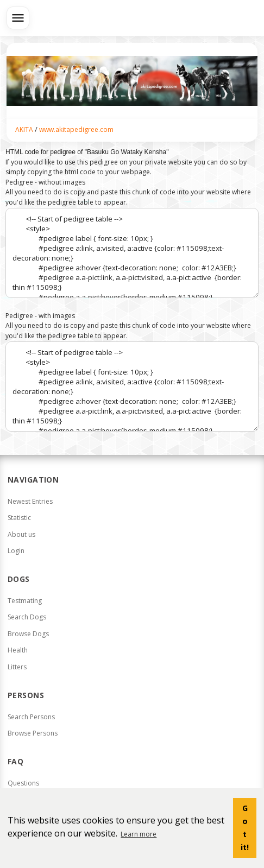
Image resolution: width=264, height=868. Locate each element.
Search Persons (31, 717)
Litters (17, 667)
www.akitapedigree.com (76, 129)
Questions (23, 783)
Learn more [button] (139, 834)
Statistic (19, 518)
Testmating (25, 601)
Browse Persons (33, 733)
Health (18, 650)
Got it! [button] (245, 828)
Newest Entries (30, 501)
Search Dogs (27, 617)
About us (21, 534)
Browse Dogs (28, 634)
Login (16, 551)
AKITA (24, 129)
